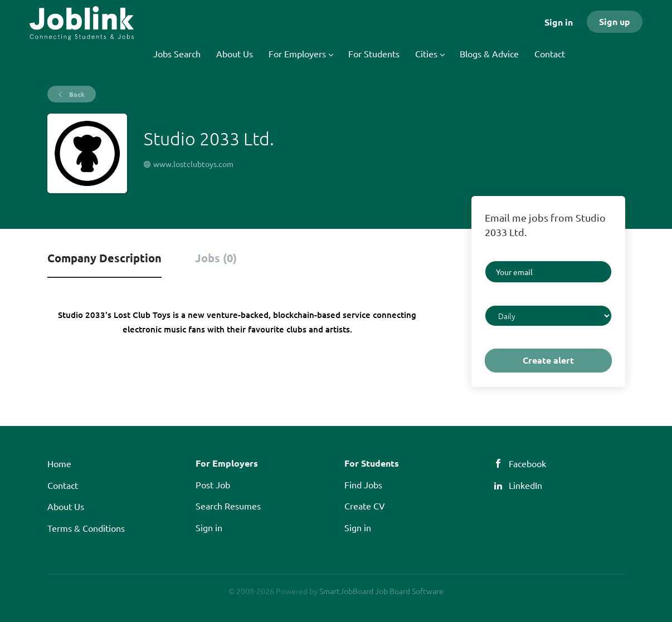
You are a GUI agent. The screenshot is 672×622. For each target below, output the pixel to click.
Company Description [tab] (104, 258)
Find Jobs (363, 484)
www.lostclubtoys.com (193, 164)
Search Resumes (228, 506)
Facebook (527, 463)
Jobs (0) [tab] (216, 258)
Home (59, 463)
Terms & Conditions (86, 528)
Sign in (559, 22)
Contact (63, 485)
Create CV (365, 506)
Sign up (615, 21)
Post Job (213, 484)
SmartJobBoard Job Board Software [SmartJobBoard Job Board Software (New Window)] (381, 591)
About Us (66, 506)
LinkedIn (525, 485)
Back (76, 94)
